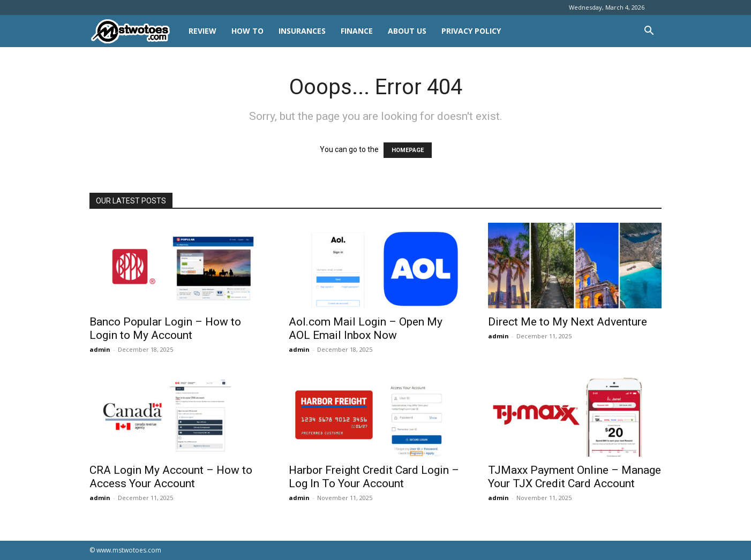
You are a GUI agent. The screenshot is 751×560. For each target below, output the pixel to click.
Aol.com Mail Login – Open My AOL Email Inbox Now (366, 328)
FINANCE (357, 31)
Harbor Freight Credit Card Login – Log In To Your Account (374, 477)
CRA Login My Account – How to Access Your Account (171, 477)
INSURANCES (302, 31)
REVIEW (202, 31)
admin (100, 349)
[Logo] (135, 31)
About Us (407, 31)
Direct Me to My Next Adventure (568, 322)
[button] (649, 32)
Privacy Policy (471, 31)
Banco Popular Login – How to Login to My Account (165, 328)
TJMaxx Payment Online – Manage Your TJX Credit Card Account (574, 477)
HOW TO (247, 31)
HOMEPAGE (408, 150)
